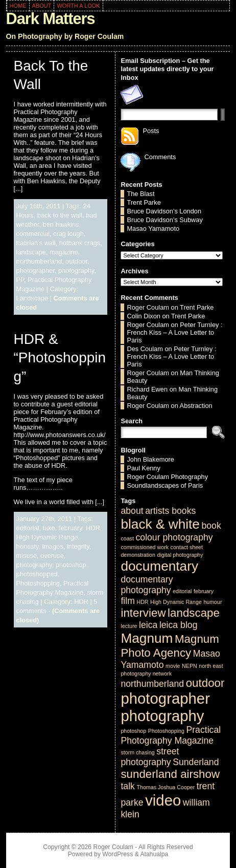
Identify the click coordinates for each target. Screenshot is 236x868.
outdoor (76, 261)
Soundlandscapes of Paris (165, 485)
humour (213, 602)
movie (173, 666)
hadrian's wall (36, 243)
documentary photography (147, 585)
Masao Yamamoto (153, 229)
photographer (36, 270)
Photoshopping (38, 583)
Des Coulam (145, 349)
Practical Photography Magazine (171, 735)
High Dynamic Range (47, 537)
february (70, 528)
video (163, 800)
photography (76, 270)
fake (49, 528)
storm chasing (137, 752)
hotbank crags (80, 243)
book (211, 526)
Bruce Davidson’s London (164, 211)
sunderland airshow (170, 774)
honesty (28, 546)
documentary (159, 566)
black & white (160, 524)
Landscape (32, 298)
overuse (52, 556)
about (132, 511)
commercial (33, 234)
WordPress (117, 854)
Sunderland (196, 762)
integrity (78, 546)
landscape (31, 252)
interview (143, 613)
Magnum (147, 638)
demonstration (138, 555)
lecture (129, 626)
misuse (27, 556)
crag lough (68, 234)
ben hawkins (61, 224)
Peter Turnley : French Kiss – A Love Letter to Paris (174, 332)
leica (148, 625)
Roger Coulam (148, 307)
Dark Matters (51, 19)
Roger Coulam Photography (167, 477)
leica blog (179, 625)
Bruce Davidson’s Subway (164, 220)
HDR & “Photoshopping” (60, 358)
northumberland (39, 261)
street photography (150, 757)
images (53, 546)
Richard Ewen (147, 389)
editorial (28, 528)
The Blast (140, 194)
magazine (64, 252)
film (127, 601)
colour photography (174, 537)
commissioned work (145, 547)
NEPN (190, 666)
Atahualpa (154, 854)
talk (127, 786)
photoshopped (37, 574)
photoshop (71, 565)
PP (20, 280)
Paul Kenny (143, 468)
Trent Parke (144, 202)
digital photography (180, 555)
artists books (170, 511)
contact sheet (187, 547)
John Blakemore (150, 459)
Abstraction (196, 406)
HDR (93, 528)
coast (127, 538)
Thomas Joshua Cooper (166, 787)
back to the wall (60, 215)
